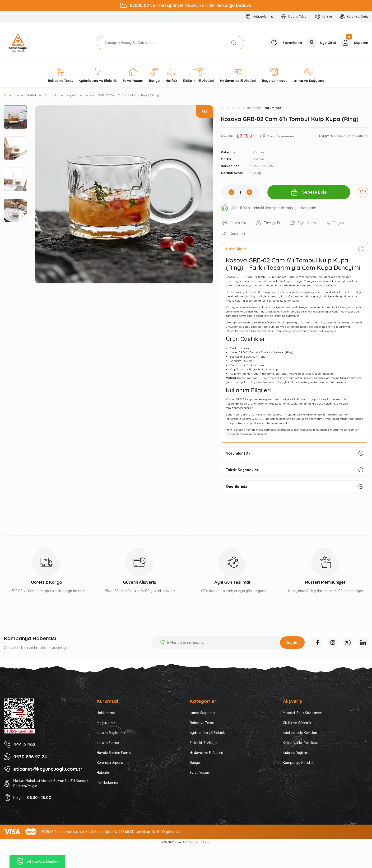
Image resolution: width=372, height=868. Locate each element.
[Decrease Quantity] (231, 192)
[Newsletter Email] (228, 643)
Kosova (258, 159)
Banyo (195, 763)
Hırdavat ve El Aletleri (206, 753)
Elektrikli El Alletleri (204, 743)
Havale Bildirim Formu (114, 753)
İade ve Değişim (295, 753)
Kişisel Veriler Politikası (300, 743)
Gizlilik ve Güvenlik (297, 723)
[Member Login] (321, 43)
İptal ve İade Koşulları (300, 733)
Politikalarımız (108, 783)
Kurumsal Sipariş (110, 763)
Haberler (103, 773)
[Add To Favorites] (363, 192)
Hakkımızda (106, 713)
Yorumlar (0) (238, 453)
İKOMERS (167, 842)
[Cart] (354, 43)
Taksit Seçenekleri (243, 470)
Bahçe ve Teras (202, 723)
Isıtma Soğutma (202, 713)
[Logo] (18, 43)
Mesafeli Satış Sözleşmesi (303, 713)
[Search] (170, 43)
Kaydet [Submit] (292, 643)
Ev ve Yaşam (200, 773)
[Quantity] (240, 192)
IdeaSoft (183, 842)
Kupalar (259, 152)
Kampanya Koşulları (299, 763)
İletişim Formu (108, 743)
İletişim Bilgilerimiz (111, 733)
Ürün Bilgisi (236, 249)
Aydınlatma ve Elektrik (207, 733)
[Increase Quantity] (249, 192)
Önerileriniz (237, 486)
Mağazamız (106, 723)
